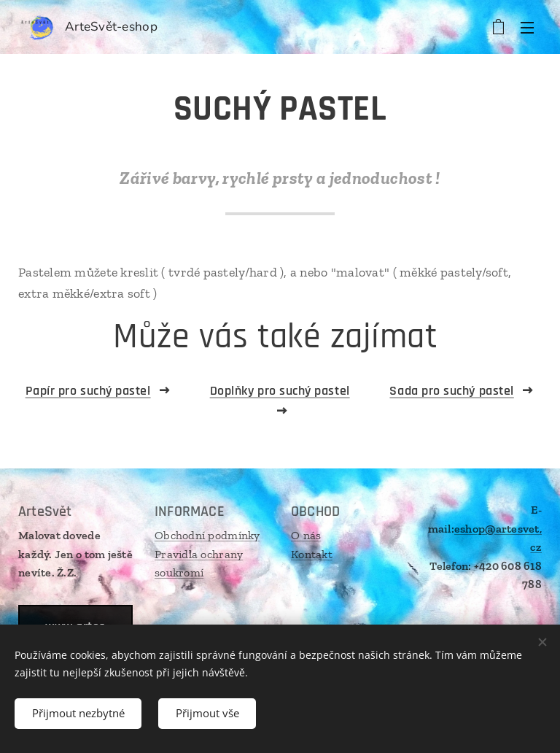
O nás (306, 535)
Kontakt (312, 553)
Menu (527, 28)
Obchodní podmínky (207, 535)
